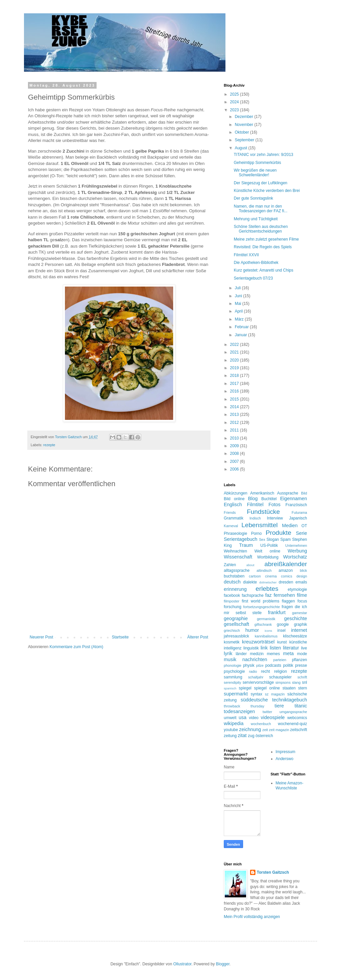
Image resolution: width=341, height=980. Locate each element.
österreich (264, 736)
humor (252, 630)
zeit (265, 730)
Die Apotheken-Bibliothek (256, 263)
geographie (236, 618)
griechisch (232, 630)
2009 (235, 446)
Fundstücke (263, 512)
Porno (256, 533)
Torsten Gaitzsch (273, 872)
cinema (271, 576)
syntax (257, 694)
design (302, 576)
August (242, 148)
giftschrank (263, 624)
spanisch (230, 688)
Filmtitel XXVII (246, 255)
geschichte (296, 618)
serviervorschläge (258, 682)
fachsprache (253, 595)
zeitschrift (299, 730)
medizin (257, 654)
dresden (286, 582)
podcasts (273, 665)
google (283, 624)
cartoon (255, 576)
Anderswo (285, 759)
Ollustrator (182, 964)
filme (302, 595)
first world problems (261, 601)
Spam (286, 539)
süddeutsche (254, 700)
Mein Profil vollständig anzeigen (252, 917)
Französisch (296, 505)
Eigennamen (294, 498)
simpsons (283, 682)
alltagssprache (237, 570)
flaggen (288, 601)
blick (303, 570)
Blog (253, 498)
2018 (235, 376)
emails (301, 582)
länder (241, 654)
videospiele (273, 717)
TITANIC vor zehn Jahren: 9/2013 (264, 155)
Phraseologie (235, 533)
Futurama (299, 512)
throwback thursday (244, 706)
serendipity (232, 682)
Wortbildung (268, 557)
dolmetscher (268, 582)
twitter (268, 712)
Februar (242, 327)
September (245, 140)
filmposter (232, 601)
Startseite (120, 637)
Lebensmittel (260, 525)
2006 (235, 469)
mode (302, 654)
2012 (235, 423)
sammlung (233, 677)
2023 (235, 110)
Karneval (231, 526)
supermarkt (236, 694)
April (239, 311)
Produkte (279, 533)
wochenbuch (261, 724)
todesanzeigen (239, 711)
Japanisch (298, 518)
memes (273, 654)
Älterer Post (198, 637)
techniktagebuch (290, 700)
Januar (241, 335)
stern (303, 688)
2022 (235, 345)
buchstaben (234, 576)
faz (269, 595)
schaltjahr (256, 677)
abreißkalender (286, 564)
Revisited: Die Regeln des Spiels (263, 247)
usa (243, 717)
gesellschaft (236, 624)
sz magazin (275, 694)
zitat (242, 735)
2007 (235, 462)
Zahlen (230, 565)
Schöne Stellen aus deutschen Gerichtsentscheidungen (261, 229)
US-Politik (269, 545)
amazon (286, 570)
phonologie (233, 665)
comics (287, 576)
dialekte (250, 582)
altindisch (264, 570)
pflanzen (300, 660)
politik (288, 665)
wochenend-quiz (293, 724)
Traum (246, 545)
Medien (290, 525)
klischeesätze (295, 636)
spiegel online (267, 688)
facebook (232, 595)
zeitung (230, 736)
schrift (302, 677)
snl (305, 682)
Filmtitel (255, 504)
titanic (301, 706)
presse (301, 665)
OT (304, 526)
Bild (304, 493)
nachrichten (255, 659)
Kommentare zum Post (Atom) (76, 647)
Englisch (233, 504)
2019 (235, 368)
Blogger (223, 964)
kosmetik (232, 642)
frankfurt (277, 612)
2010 (235, 438)
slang (296, 682)
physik (249, 665)
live (304, 648)
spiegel (245, 688)
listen (275, 648)
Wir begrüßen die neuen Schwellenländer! (255, 173)
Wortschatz (295, 557)
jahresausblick (236, 636)
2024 (235, 102)
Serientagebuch (241, 539)
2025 (235, 94)
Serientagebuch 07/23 (253, 278)
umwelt (230, 718)
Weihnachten (235, 551)
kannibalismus (266, 636)
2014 (235, 407)
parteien (280, 660)
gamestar (300, 613)
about (250, 565)
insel (282, 630)
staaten (289, 688)
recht (266, 671)
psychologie (234, 671)
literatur (291, 648)
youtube (231, 730)
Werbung (297, 551)
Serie (301, 533)
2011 (235, 430)
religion (281, 671)
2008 (235, 454)
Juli (238, 288)
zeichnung (250, 729)
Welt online (267, 551)
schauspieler (280, 677)
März (240, 319)
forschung (233, 607)
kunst (282, 642)
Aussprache (288, 493)
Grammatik (234, 518)
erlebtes (267, 589)
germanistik (266, 619)
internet (299, 630)
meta (288, 653)
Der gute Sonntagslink (253, 198)
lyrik (228, 653)
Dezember (245, 117)
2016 (235, 391)
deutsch (232, 582)
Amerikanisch (262, 493)
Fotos (274, 504)
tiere (279, 706)
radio (253, 671)
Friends (230, 512)
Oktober (242, 132)
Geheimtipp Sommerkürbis (257, 163)
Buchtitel (269, 499)
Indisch (255, 518)
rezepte (49, 445)
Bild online (234, 499)
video (254, 718)
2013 (235, 415)
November (245, 125)
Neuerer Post (41, 637)
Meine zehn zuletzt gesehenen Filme (266, 239)
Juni (239, 296)
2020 (235, 360)
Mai (239, 304)
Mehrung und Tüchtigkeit (256, 219)
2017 (235, 384)
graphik (301, 624)
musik (230, 659)
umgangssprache (293, 712)
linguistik (251, 648)
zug (251, 736)
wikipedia (234, 723)
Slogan (273, 539)
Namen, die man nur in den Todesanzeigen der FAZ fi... (261, 209)
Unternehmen (296, 545)
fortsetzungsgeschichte (261, 607)
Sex (262, 539)
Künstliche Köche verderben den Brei (267, 191)
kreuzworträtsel (258, 642)
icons (268, 631)
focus (302, 601)
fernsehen (284, 595)
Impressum (286, 752)
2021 (235, 352)
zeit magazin (279, 730)
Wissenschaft (238, 557)
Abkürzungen (236, 493)
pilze (260, 665)
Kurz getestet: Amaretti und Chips (264, 270)
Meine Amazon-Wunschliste (290, 785)
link (264, 648)
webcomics (297, 718)
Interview (275, 518)
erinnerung (235, 589)
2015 (235, 399)
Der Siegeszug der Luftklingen (261, 183)
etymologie (297, 589)
